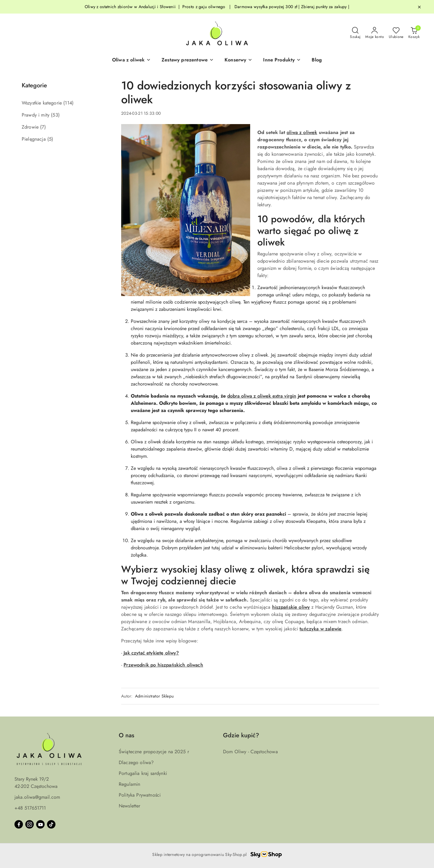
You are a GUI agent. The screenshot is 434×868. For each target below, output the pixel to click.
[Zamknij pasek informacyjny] (419, 7)
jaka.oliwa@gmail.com (37, 797)
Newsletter (130, 806)
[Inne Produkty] (282, 60)
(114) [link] (68, 103)
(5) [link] (50, 139)
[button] (131, 60)
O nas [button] (126, 735)
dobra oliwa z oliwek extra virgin (262, 396)
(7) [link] (43, 127)
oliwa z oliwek (302, 132)
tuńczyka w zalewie (321, 629)
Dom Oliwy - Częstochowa (250, 752)
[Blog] (317, 60)
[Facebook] (19, 824)
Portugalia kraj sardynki (143, 773)
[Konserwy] (238, 60)
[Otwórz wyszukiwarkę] (355, 33)
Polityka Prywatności (140, 795)
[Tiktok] (51, 824)
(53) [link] (55, 115)
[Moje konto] (375, 33)
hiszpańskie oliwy (291, 607)
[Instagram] (30, 824)
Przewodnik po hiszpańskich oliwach (163, 665)
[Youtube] (40, 824)
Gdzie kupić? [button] (241, 735)
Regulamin (129, 784)
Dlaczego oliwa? (136, 762)
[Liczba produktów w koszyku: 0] (414, 33)
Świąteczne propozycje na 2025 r (154, 752)
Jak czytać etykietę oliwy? (151, 653)
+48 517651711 (30, 808)
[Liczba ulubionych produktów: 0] (396, 33)
